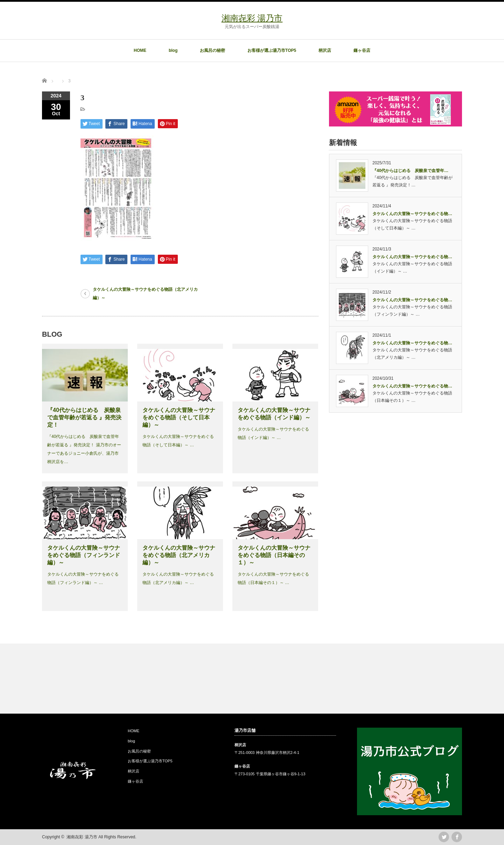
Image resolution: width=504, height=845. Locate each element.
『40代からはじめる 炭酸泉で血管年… (410, 171)
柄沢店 (325, 50)
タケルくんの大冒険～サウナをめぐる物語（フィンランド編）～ (84, 555)
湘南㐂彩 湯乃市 (252, 18)
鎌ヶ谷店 (362, 50)
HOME (140, 50)
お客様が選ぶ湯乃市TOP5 (272, 50)
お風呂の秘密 (212, 50)
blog (173, 50)
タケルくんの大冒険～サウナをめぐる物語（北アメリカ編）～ (145, 294)
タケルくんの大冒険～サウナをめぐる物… (412, 214)
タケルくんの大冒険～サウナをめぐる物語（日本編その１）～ (274, 555)
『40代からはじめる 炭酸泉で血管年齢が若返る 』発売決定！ (84, 417)
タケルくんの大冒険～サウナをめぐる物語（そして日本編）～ (179, 417)
